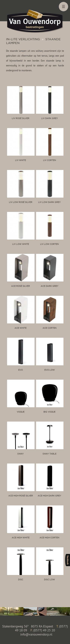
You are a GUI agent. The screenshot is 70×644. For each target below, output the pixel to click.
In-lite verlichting (23, 39)
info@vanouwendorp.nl (36, 634)
